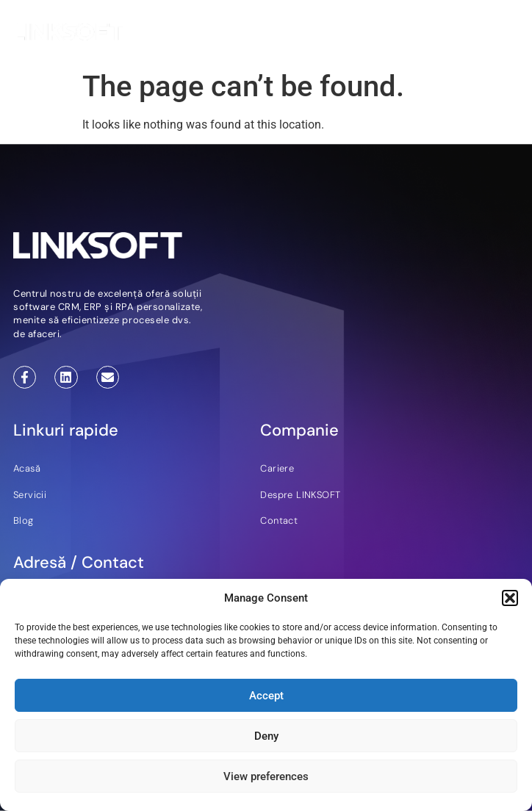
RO (413, 34)
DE (394, 34)
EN (375, 34)
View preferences (266, 776)
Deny (266, 736)
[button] (510, 598)
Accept (266, 696)
